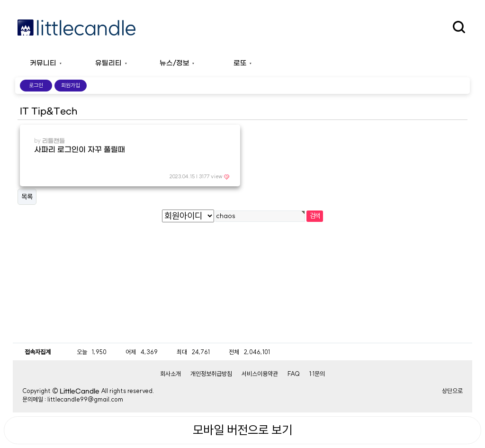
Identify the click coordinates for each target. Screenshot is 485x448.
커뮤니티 (43, 63)
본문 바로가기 (0, 0)
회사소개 (171, 374)
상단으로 (452, 391)
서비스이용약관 (260, 374)
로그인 (36, 85)
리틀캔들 (54, 141)
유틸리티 (108, 63)
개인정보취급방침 (211, 374)
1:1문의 (317, 374)
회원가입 (71, 85)
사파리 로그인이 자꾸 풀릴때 (80, 150)
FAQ (294, 374)
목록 (27, 197)
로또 (240, 63)
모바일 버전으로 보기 (242, 430)
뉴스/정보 (175, 63)
